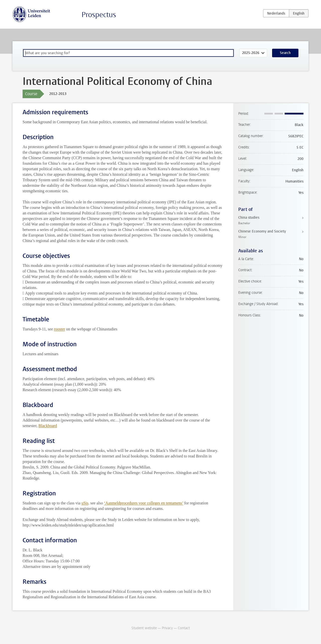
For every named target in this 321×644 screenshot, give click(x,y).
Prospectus (99, 15)
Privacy (167, 628)
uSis (85, 503)
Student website (144, 628)
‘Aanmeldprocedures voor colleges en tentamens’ (143, 503)
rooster (59, 329)
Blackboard (48, 426)
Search (285, 53)
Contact (184, 628)
